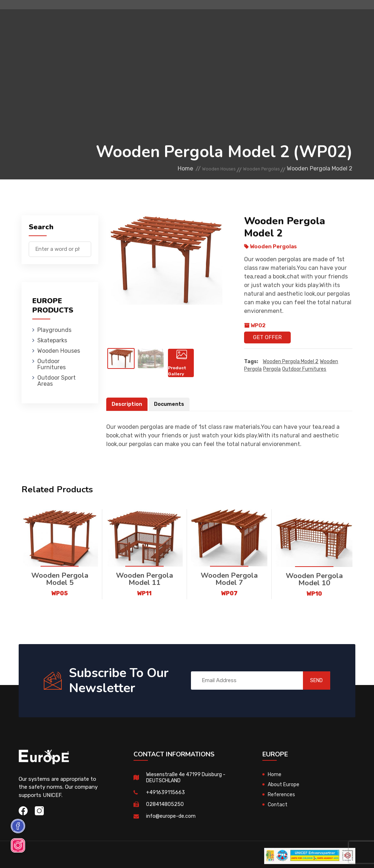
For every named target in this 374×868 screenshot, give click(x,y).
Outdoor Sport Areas (57, 381)
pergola (272, 369)
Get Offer (267, 337)
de (330, 33)
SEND (309, 681)
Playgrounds (99, 16)
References (282, 795)
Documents (172, 405)
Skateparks (141, 16)
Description (128, 405)
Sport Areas (253, 48)
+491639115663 (165, 793)
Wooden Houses (185, 16)
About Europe (285, 785)
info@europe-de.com (172, 817)
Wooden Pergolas (255, 169)
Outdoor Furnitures (242, 16)
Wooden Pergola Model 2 (291, 362)
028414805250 (165, 805)
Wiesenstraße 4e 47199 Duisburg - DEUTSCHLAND (188, 778)
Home (156, 169)
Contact (278, 805)
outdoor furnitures (304, 369)
